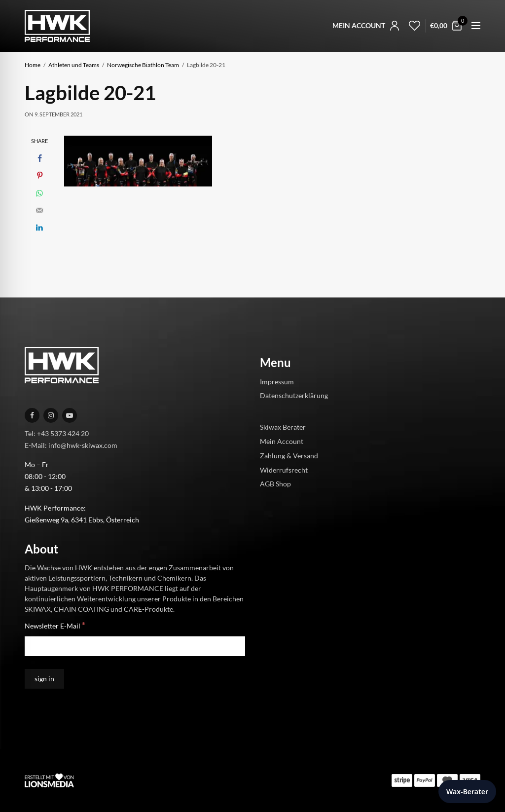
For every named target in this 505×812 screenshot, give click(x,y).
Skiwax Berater (283, 427)
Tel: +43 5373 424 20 (57, 433)
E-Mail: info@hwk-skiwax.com (71, 445)
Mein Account (282, 441)
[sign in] (44, 679)
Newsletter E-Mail (55, 625)
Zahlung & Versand (289, 456)
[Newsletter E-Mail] (135, 646)
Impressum (277, 381)
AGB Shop (275, 484)
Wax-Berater (467, 792)
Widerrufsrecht (284, 469)
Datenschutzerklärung (294, 395)
